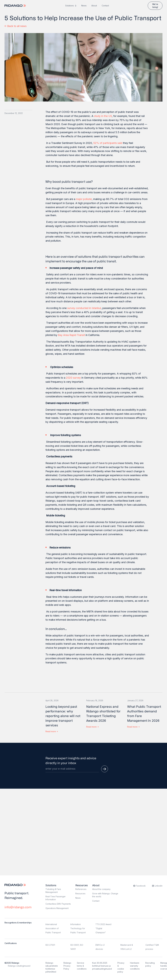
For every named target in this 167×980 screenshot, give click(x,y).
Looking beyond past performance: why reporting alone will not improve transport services (63, 716)
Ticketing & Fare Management (53, 891)
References (81, 889)
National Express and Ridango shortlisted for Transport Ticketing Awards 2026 (103, 714)
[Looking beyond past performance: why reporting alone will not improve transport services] (63, 698)
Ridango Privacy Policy (67, 966)
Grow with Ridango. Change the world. (105, 895)
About (94, 6)
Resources (82, 885)
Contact (105, 6)
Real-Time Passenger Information (56, 898)
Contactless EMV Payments (58, 904)
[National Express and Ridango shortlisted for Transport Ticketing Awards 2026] (104, 698)
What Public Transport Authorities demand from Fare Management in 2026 (144, 714)
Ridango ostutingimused (19, 966)
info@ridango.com (18, 907)
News (84, 6)
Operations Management (57, 908)
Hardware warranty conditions (135, 966)
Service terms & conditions (82, 966)
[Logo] (16, 6)
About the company (101, 889)
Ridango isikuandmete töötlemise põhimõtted (52, 967)
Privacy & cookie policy (121, 967)
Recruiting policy (150, 964)
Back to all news (16, 26)
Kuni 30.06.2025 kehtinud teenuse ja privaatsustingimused (102, 966)
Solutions (70, 6)
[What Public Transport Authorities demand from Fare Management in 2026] (145, 698)
